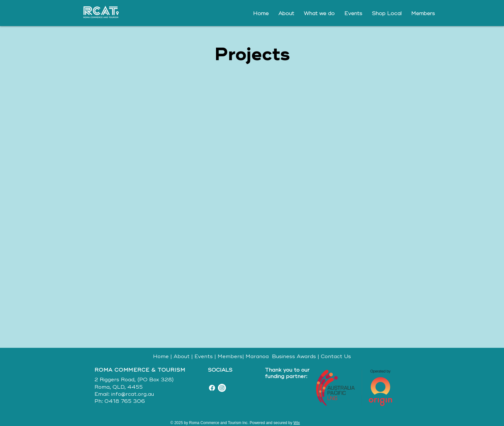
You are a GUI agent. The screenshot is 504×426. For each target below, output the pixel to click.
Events (204, 357)
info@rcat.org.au (133, 394)
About (182, 357)
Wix (297, 423)
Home (161, 357)
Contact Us (336, 357)
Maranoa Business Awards (280, 357)
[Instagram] (222, 388)
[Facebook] (212, 388)
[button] (319, 14)
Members (230, 357)
